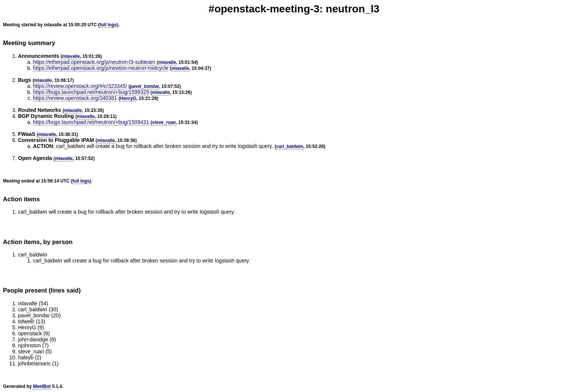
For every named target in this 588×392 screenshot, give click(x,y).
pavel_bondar (145, 86)
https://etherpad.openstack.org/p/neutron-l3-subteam (94, 62)
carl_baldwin (290, 146)
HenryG (128, 98)
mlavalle (71, 56)
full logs (108, 25)
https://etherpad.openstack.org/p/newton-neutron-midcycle (101, 68)
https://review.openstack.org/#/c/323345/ (80, 86)
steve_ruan (164, 122)
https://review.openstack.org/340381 (75, 98)
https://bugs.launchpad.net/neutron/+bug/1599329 (91, 92)
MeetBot (42, 386)
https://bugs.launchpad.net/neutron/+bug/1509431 (91, 122)
